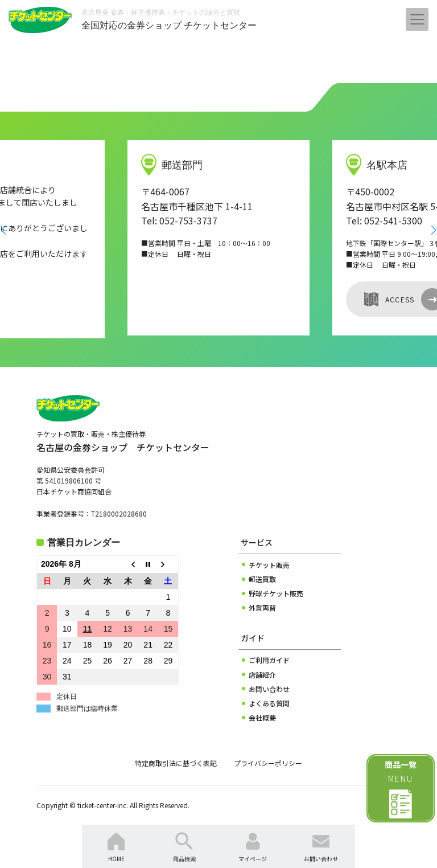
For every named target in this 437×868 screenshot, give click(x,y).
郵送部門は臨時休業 (87, 709)
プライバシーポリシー (268, 763)
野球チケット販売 (276, 593)
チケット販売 (269, 565)
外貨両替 (262, 607)
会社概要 (262, 717)
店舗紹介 (262, 675)
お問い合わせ (269, 689)
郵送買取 (262, 579)
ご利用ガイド (269, 660)
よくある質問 (269, 703)
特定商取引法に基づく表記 (176, 763)
